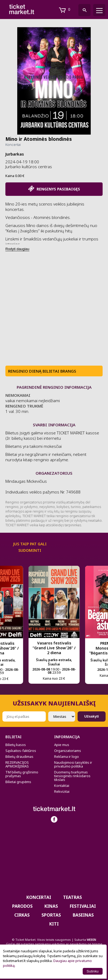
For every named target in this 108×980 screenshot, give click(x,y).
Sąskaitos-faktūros (21, 751)
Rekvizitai (62, 791)
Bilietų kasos (16, 745)
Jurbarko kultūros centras (29, 167)
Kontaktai (62, 786)
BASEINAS (83, 915)
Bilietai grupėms (18, 782)
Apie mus (62, 745)
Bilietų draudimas (19, 756)
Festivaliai (83, 906)
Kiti (54, 924)
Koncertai (13, 145)
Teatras (72, 897)
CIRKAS (22, 915)
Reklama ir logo (67, 756)
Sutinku (93, 971)
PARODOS (22, 906)
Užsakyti (92, 716)
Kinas (51, 906)
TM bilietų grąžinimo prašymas (22, 774)
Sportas (51, 915)
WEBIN (91, 940)
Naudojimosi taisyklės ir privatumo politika (73, 764)
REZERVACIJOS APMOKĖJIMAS (17, 764)
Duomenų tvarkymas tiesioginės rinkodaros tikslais (72, 776)
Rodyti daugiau (17, 249)
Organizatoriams (68, 751)
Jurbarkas (15, 154)
